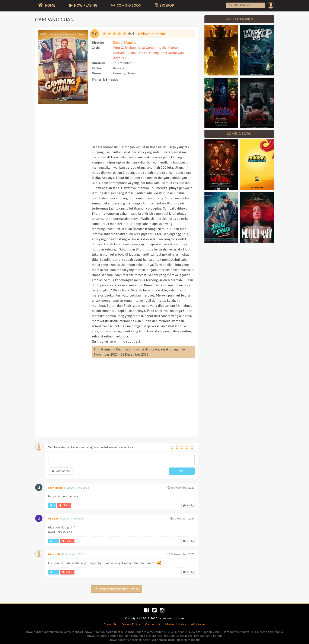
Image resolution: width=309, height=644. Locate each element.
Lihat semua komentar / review (116, 589)
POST (182, 471)
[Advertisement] (63, 170)
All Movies (198, 624)
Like (54, 541)
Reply (188, 505)
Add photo (60, 471)
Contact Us (153, 624)
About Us (110, 624)
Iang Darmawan (172, 53)
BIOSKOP (164, 5)
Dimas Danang (148, 53)
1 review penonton (150, 34)
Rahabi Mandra (125, 43)
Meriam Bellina (125, 53)
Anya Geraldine (149, 48)
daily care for (56, 488)
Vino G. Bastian (125, 48)
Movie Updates (176, 624)
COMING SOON (126, 5)
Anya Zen (120, 58)
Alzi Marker (170, 48)
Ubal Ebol (54, 519)
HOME (46, 5)
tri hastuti (54, 554)
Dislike (64, 505)
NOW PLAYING (83, 5)
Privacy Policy (131, 624)
